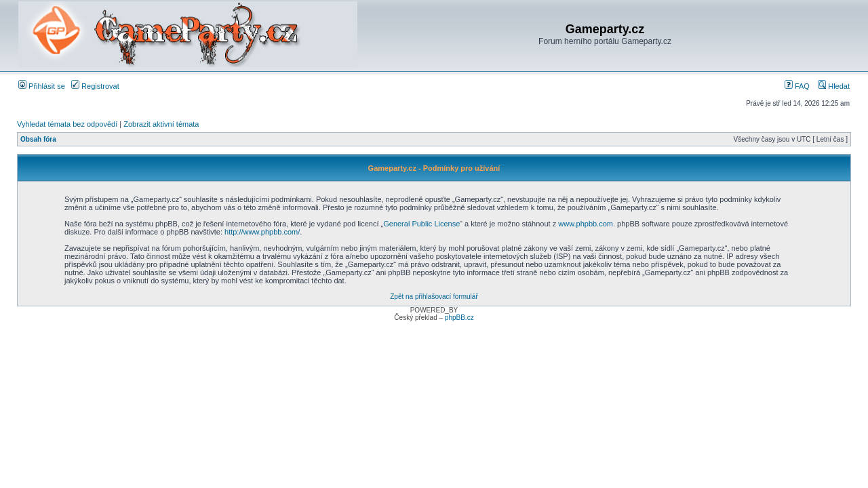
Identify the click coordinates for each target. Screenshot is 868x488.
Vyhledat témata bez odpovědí (67, 124)
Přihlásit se (42, 86)
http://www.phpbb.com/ (262, 232)
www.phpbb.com (586, 224)
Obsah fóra (38, 139)
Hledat (834, 86)
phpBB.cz (459, 318)
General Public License (421, 224)
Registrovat (95, 86)
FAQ (797, 86)
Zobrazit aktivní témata (161, 124)
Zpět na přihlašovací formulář (434, 297)
